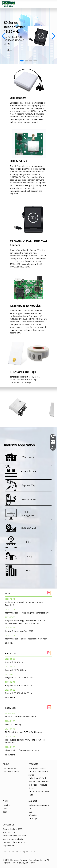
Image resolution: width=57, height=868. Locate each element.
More (9, 50)
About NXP (13, 851)
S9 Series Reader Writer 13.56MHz (14, 27)
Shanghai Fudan (27, 851)
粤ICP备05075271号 (27, 863)
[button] (22, 61)
